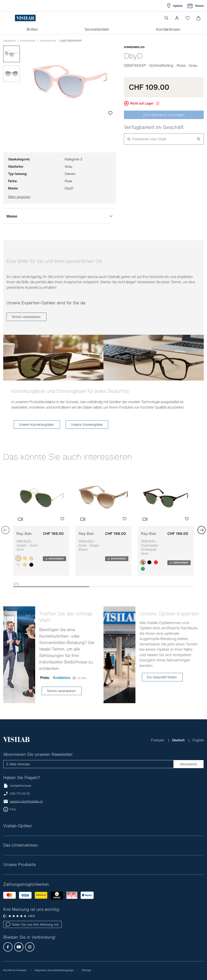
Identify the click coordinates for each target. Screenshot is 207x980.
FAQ (13, 809)
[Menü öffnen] (12, 18)
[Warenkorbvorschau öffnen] (198, 18)
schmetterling (48, 41)
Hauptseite (9, 41)
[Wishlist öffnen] (188, 18)
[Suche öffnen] (166, 18)
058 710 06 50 (20, 794)
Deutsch (179, 740)
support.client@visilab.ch (26, 801)
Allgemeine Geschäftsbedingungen (54, 970)
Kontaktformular (17, 786)
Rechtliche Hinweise (15, 970)
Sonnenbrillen (28, 41)
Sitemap (86, 970)
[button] (177, 18)
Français (158, 740)
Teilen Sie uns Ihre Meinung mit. (32, 925)
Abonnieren (189, 764)
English (198, 740)
